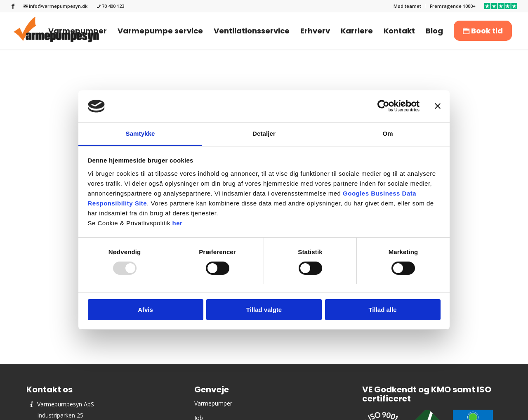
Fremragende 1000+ (453, 6)
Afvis (145, 310)
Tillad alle (382, 310)
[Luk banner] (438, 106)
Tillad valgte (264, 310)
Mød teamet (407, 6)
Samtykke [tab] (140, 133)
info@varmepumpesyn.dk (55, 6)
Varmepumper (213, 403)
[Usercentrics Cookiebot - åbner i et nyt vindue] (383, 106)
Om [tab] (388, 133)
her (178, 223)
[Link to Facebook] (13, 6)
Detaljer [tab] (264, 133)
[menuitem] (408, 6)
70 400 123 (111, 6)
